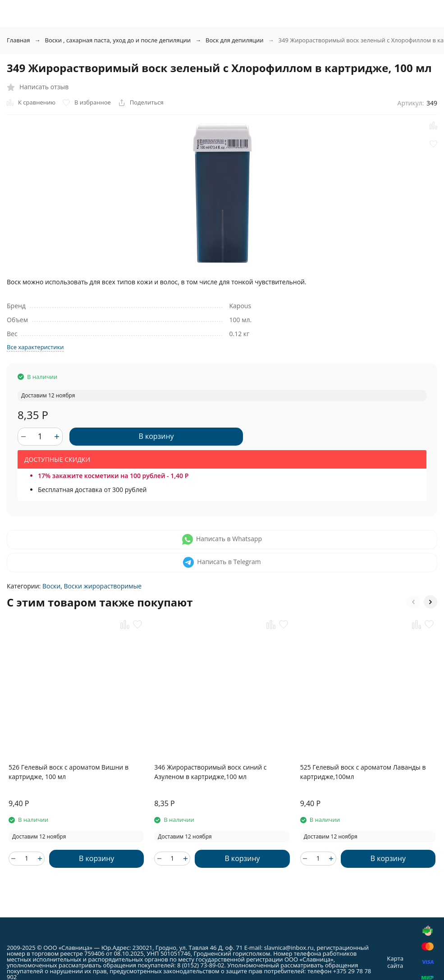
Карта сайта (395, 962)
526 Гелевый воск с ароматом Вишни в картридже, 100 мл (69, 772)
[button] (413, 602)
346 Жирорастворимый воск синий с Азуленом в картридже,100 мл (210, 772)
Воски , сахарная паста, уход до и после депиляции (118, 40)
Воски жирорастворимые (103, 586)
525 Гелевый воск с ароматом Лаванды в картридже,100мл (363, 772)
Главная (18, 40)
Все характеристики (35, 347)
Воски (51, 586)
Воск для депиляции (234, 40)
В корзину (156, 436)
